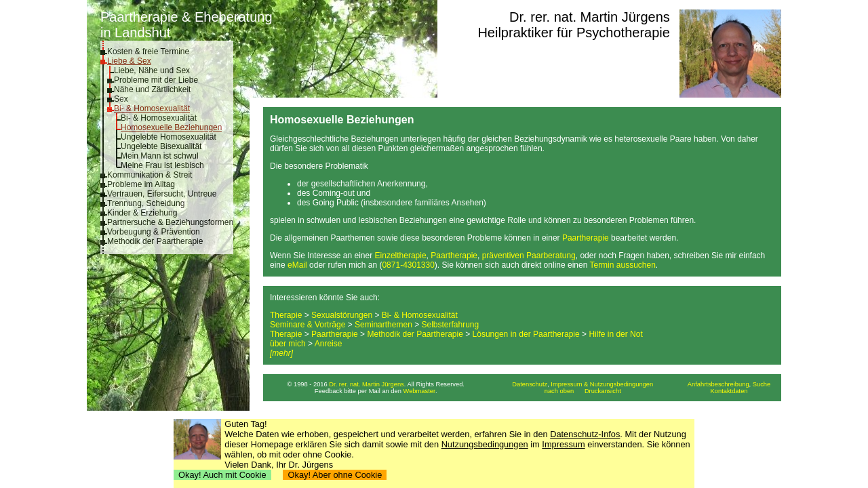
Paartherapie (586, 238)
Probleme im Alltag (141, 184)
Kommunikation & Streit (150, 175)
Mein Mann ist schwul (160, 156)
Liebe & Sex (129, 61)
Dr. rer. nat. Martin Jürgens (590, 17)
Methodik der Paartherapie (155, 241)
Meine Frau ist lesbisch (162, 165)
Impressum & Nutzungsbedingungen (602, 384)
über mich (288, 344)
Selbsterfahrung (451, 325)
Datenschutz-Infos (585, 434)
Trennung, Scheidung (146, 203)
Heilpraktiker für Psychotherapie (573, 33)
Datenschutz (530, 384)
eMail (297, 265)
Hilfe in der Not (615, 334)
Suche (762, 384)
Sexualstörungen (342, 315)
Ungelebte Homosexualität (169, 137)
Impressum (563, 444)
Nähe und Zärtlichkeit (152, 89)
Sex (121, 99)
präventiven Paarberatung (529, 256)
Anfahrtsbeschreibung (718, 384)
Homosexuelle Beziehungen (171, 127)
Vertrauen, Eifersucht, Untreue (162, 194)
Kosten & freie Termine (148, 52)
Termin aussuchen (622, 265)
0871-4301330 (408, 265)
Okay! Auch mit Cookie (222, 475)
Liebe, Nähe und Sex (152, 70)
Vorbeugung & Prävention (154, 232)
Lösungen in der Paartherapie (526, 334)
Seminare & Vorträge (308, 325)
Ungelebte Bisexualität (161, 146)
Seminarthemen (383, 325)
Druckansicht (603, 391)
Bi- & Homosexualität (152, 108)
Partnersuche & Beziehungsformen (170, 222)
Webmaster (420, 391)
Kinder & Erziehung (142, 213)
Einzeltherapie (401, 256)
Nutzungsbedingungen (485, 444)
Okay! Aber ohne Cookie (335, 475)
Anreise (329, 344)
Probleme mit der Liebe (156, 80)
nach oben (559, 391)
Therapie (286, 315)
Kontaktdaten (729, 391)
